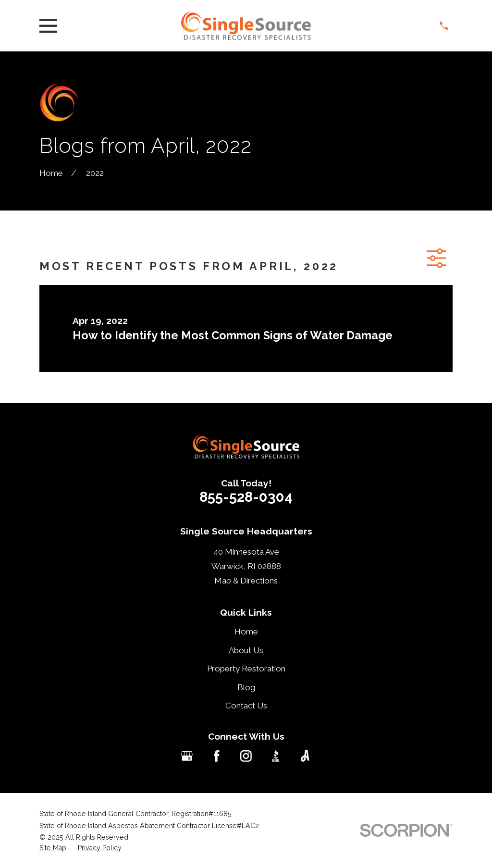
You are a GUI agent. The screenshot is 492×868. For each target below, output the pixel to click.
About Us (246, 650)
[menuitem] (53, 848)
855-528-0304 (246, 497)
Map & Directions (246, 581)
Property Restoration (246, 669)
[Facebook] (217, 756)
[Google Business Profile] (187, 756)
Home (246, 632)
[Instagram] (246, 756)
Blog (246, 687)
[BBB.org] (276, 756)
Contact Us (246, 706)
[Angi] (305, 756)
